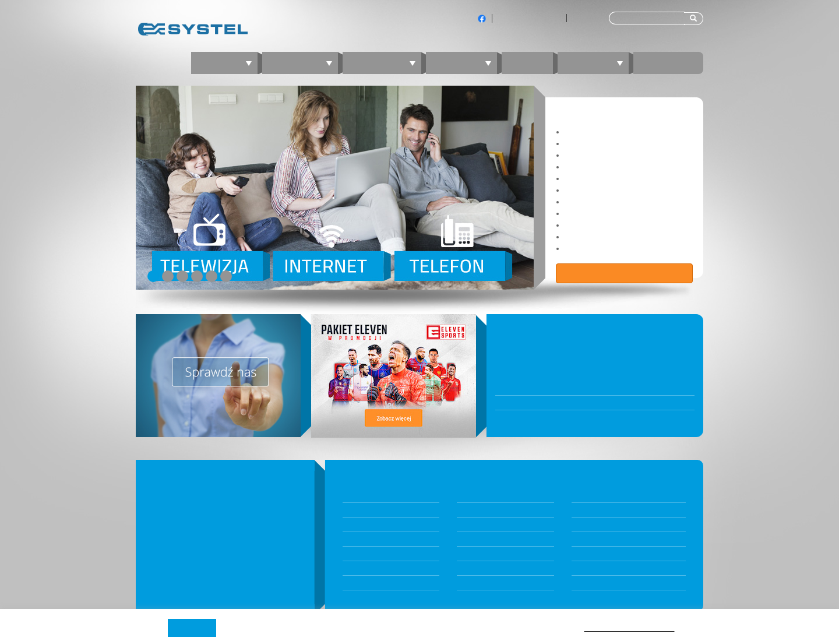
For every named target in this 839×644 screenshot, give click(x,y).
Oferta (229, 63)
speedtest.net (594, 554)
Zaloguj (597, 63)
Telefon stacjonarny (375, 568)
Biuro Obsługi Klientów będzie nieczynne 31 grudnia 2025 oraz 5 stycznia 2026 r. (595, 349)
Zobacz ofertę (625, 273)
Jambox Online (481, 583)
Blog (527, 63)
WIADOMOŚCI (531, 328)
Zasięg (583, 510)
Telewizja (386, 63)
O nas (581, 495)
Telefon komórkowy (376, 583)
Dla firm (585, 18)
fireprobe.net (594, 568)
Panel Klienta (478, 539)
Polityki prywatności (630, 627)
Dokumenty (476, 495)
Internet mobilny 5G (375, 539)
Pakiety (354, 495)
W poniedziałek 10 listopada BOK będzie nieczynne (589, 388)
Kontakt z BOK (480, 568)
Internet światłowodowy (382, 525)
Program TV (591, 583)
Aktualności (476, 510)
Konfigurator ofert (373, 510)
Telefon (466, 63)
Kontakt (668, 63)
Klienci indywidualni (529, 18)
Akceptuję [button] (192, 628)
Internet (304, 63)
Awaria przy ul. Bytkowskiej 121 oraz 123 (570, 403)
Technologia (592, 525)
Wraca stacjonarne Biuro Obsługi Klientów (574, 417)
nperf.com (589, 539)
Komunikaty (476, 525)
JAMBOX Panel (480, 554)
